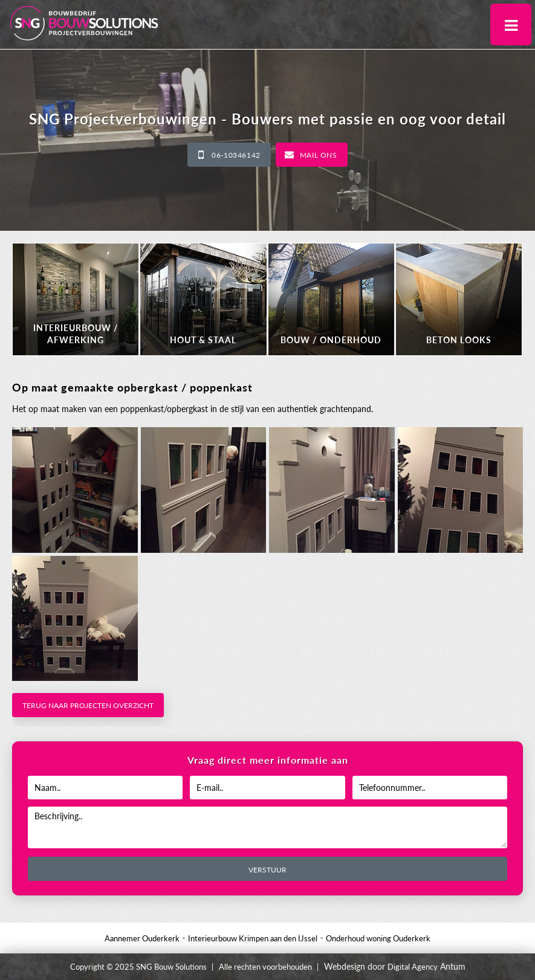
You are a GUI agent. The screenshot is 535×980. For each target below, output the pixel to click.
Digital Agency (413, 967)
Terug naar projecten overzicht (88, 705)
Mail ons (319, 155)
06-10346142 (236, 155)
